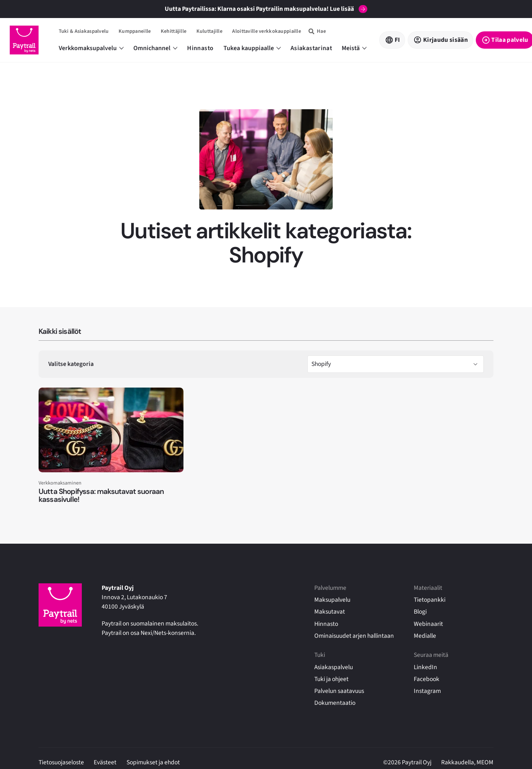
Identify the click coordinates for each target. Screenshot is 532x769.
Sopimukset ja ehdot (153, 762)
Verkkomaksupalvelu (91, 48)
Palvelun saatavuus (339, 691)
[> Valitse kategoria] (396, 364)
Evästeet (105, 762)
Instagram (427, 691)
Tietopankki (430, 600)
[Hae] (317, 31)
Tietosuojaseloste (61, 762)
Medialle (425, 636)
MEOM (485, 762)
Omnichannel (155, 48)
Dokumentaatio (335, 703)
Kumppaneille (135, 31)
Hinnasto (200, 48)
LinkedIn (425, 667)
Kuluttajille (209, 31)
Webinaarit (428, 624)
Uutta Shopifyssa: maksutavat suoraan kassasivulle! (101, 496)
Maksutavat (330, 612)
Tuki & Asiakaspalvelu (84, 31)
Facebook (427, 679)
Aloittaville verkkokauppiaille (267, 31)
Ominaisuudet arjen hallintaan (354, 636)
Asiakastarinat (311, 48)
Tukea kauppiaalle (252, 48)
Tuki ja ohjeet (331, 679)
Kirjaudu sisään (445, 40)
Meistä (354, 48)
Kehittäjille (174, 31)
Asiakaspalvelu (334, 667)
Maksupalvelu (332, 600)
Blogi (420, 612)
